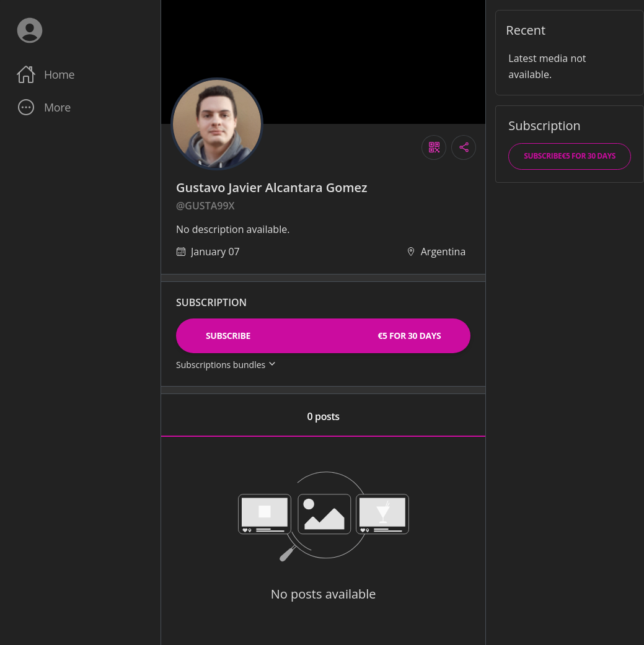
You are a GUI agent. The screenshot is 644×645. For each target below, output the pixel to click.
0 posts (324, 416)
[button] (80, 107)
